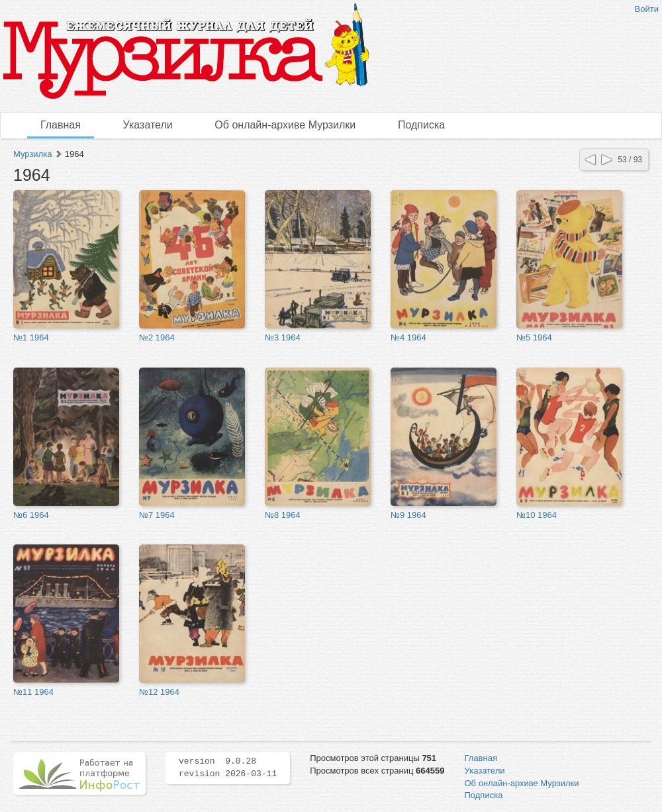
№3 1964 (283, 337)
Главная (61, 125)
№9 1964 (408, 515)
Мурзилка (32, 154)
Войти (647, 9)
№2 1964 (157, 337)
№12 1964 (159, 692)
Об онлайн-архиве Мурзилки (285, 125)
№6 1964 (31, 515)
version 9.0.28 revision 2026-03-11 (228, 768)
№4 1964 (408, 337)
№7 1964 (157, 515)
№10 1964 (537, 515)
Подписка (421, 125)
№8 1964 (283, 515)
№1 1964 (31, 337)
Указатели (148, 125)
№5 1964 (534, 337)
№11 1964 (33, 692)
